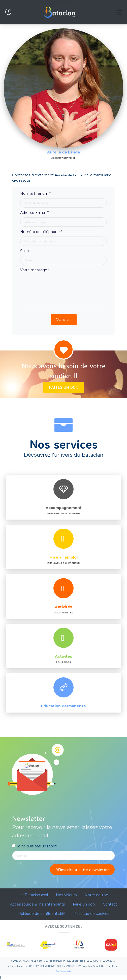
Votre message (35, 270)
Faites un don (64, 387)
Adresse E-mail (34, 213)
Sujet (25, 251)
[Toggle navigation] (118, 12)
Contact (110, 904)
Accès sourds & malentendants (37, 904)
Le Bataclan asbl (34, 895)
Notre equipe (96, 895)
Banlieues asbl (63, 971)
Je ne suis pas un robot (34, 846)
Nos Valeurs (66, 895)
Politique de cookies (91, 914)
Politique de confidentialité (42, 914)
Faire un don (84, 904)
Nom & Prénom (35, 193)
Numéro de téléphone (41, 232)
